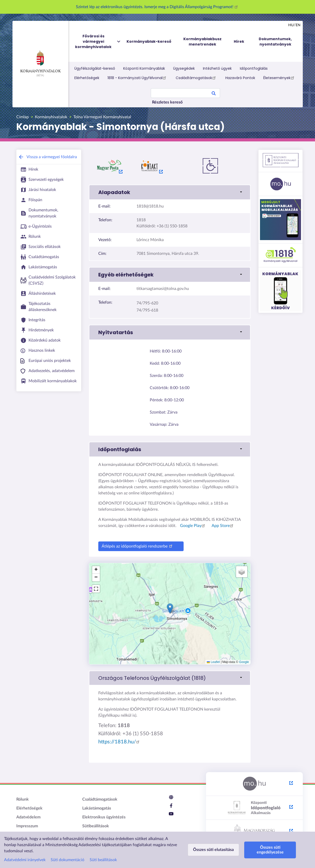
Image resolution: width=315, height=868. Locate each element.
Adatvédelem (28, 817)
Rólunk (23, 799)
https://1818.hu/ (120, 742)
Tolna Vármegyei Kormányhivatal (102, 117)
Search (214, 94)
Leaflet (213, 662)
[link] (170, 192)
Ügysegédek (184, 68)
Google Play (193, 526)
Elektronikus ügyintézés (104, 817)
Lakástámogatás (97, 808)
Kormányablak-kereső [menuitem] (149, 41)
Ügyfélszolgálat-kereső (95, 68)
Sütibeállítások (96, 826)
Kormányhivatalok (40, 62)
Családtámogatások (196, 78)
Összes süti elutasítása (213, 850)
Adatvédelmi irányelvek (25, 860)
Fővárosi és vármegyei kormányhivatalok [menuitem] (98, 42)
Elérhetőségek (87, 78)
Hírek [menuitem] (239, 41)
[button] (170, 608)
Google (244, 662)
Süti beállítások (103, 860)
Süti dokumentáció (67, 860)
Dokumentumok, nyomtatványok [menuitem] (275, 42)
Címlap (23, 117)
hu (291, 25)
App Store (223, 526)
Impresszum (27, 826)
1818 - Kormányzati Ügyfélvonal (138, 78)
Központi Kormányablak (144, 68)
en (298, 25)
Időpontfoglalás (254, 68)
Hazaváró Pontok (240, 78)
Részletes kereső (167, 102)
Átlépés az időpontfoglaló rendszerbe (138, 546)
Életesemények (279, 78)
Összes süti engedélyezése (270, 850)
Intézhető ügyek (217, 68)
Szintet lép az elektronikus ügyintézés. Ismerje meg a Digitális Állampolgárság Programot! (158, 7)
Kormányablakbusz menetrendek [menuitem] (202, 42)
